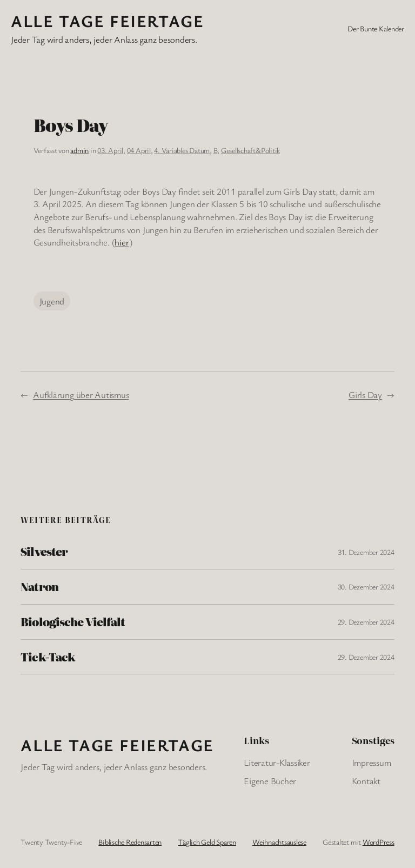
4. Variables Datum (182, 150)
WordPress (379, 842)
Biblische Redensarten (130, 842)
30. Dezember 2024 (366, 587)
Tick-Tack (48, 657)
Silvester (44, 552)
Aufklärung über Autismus (81, 395)
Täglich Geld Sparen (207, 842)
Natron (39, 587)
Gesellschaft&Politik (250, 150)
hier (122, 242)
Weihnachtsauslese (279, 842)
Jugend (52, 301)
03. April (110, 150)
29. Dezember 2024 (366, 622)
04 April (139, 150)
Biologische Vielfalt (73, 622)
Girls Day (365, 395)
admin (79, 150)
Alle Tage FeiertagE (107, 21)
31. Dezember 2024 (366, 552)
